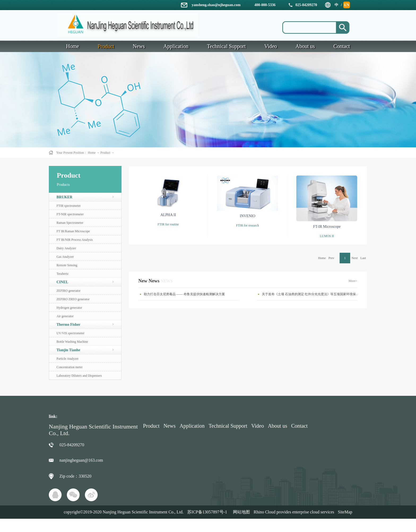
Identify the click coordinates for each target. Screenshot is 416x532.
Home (322, 258)
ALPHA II (168, 215)
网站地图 (240, 512)
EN (347, 5)
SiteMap (345, 512)
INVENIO (248, 216)
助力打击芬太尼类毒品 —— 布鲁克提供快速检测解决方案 (184, 294)
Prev (331, 258)
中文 (336, 6)
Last (363, 258)
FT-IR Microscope (327, 227)
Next (355, 258)
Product (105, 153)
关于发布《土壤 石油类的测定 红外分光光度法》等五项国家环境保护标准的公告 (311, 294)
